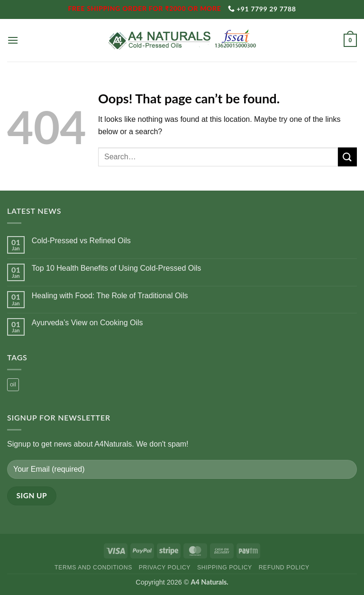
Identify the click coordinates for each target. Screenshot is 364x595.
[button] (13, 40)
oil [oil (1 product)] (13, 384)
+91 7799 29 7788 (262, 9)
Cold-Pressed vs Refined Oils (81, 241)
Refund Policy (284, 568)
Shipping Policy (225, 568)
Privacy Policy (165, 568)
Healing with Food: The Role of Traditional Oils (110, 296)
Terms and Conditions (93, 568)
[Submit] (347, 157)
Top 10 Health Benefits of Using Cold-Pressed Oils (117, 268)
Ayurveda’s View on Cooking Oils (87, 323)
